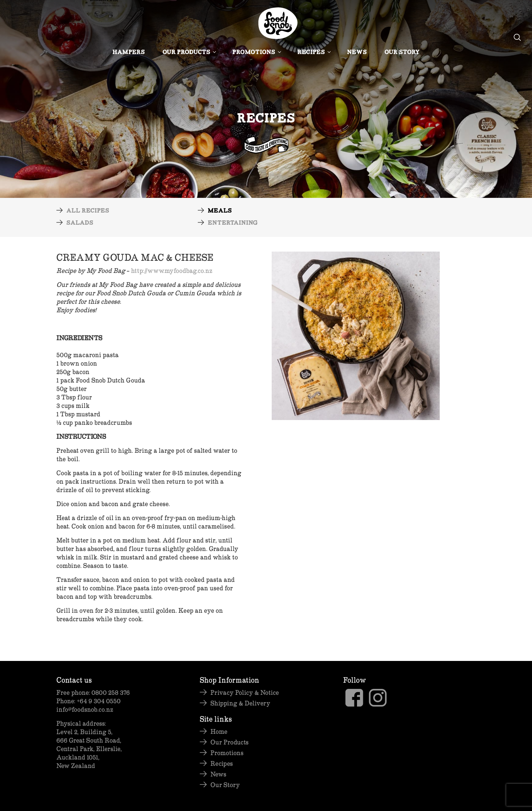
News (357, 53)
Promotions (256, 53)
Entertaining (233, 223)
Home (219, 731)
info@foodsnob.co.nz (85, 709)
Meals (220, 211)
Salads (80, 223)
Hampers (129, 53)
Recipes (313, 53)
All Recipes (88, 211)
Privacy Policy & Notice (245, 692)
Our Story (402, 53)
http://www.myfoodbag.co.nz (172, 271)
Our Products (189, 53)
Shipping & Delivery (241, 703)
